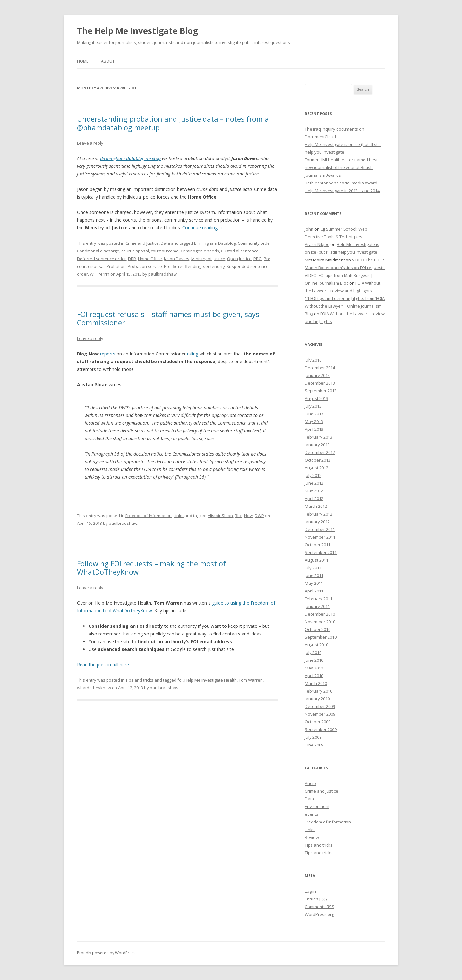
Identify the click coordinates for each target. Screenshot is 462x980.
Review (312, 837)
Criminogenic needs (200, 251)
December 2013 (320, 383)
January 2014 (317, 375)
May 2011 (314, 583)
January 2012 (317, 522)
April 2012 (314, 499)
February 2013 (319, 437)
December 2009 (320, 706)
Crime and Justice (142, 243)
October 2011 (318, 545)
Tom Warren (251, 680)
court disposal (135, 251)
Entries (316, 899)
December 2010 (320, 614)
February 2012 (319, 514)
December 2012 (320, 452)
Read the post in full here (103, 665)
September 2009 (321, 729)
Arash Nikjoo (317, 244)
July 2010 (313, 652)
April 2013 (314, 429)
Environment (317, 806)
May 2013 (314, 422)
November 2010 (320, 622)
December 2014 (320, 368)
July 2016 (313, 360)
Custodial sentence (240, 251)
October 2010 (318, 629)
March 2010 (316, 683)
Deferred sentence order (102, 259)
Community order (255, 243)
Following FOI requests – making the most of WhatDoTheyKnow (151, 567)
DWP (259, 516)
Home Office (150, 259)
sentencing (214, 266)
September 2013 (321, 391)
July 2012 (313, 475)
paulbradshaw (163, 274)
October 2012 (318, 460)
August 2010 (317, 645)
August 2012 (317, 468)
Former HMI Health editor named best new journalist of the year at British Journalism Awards (341, 167)
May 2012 (314, 491)
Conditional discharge (98, 251)
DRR (132, 259)
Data (165, 243)
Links (179, 516)
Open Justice (239, 259)
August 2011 (317, 560)
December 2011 (320, 529)
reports (108, 354)
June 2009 (314, 745)
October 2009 (318, 722)
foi (180, 680)
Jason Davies (177, 259)
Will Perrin (100, 274)
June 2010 (314, 660)
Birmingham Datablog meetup (130, 158)
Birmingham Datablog (215, 243)
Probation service (145, 266)
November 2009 (320, 714)
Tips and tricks (139, 680)
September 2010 (321, 637)
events (312, 814)
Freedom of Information (149, 516)
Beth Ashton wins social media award (341, 183)
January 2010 (317, 699)
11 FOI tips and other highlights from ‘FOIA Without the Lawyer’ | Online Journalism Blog (345, 306)
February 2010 (319, 691)
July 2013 (313, 406)
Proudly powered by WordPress (106, 953)
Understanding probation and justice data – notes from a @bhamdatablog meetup (173, 123)
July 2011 (313, 568)
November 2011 (320, 537)
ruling (193, 354)
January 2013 (317, 445)
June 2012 (314, 483)
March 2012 (316, 506)
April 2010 (314, 676)
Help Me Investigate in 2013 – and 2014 (342, 191)
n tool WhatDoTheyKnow (126, 611)
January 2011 (317, 606)
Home (83, 61)
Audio (310, 783)
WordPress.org (319, 914)
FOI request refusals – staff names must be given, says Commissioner (168, 318)
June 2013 (314, 414)
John (309, 229)
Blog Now (244, 516)
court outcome (165, 251)
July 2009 (313, 737)
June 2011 (314, 575)
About (108, 61)
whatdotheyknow (94, 688)
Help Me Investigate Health (211, 680)
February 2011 (319, 599)
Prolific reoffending (183, 266)
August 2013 (317, 398)
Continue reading (203, 228)
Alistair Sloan (220, 516)
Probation (116, 266)
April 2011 (314, 591)
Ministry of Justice (208, 259)
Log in (310, 891)
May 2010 (314, 668)
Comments (320, 907)
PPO (258, 259)
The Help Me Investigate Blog (137, 31)
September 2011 (321, 552)
